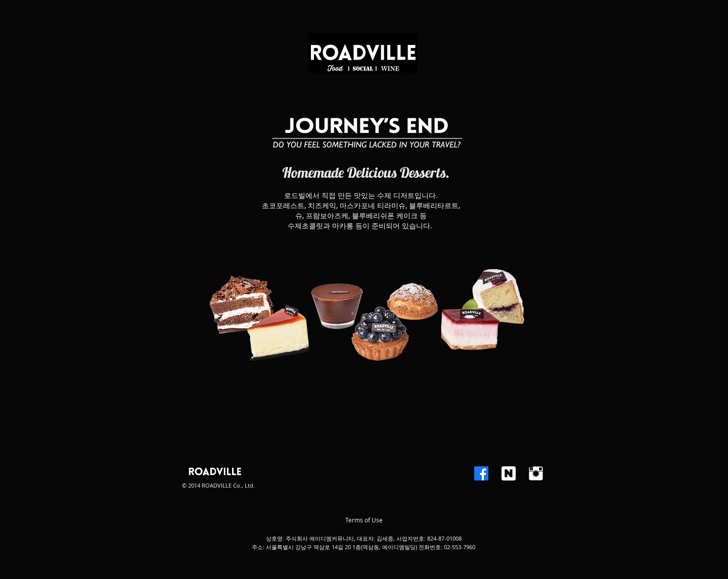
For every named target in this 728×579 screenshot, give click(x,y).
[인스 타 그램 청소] (536, 473)
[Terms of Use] (364, 520)
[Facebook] (481, 473)
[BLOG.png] (509, 473)
